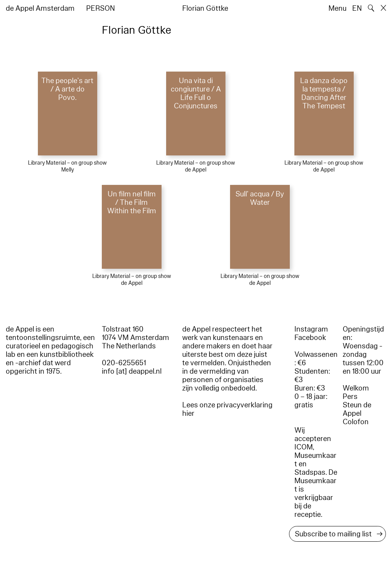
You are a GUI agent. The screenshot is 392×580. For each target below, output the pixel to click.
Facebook (310, 338)
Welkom (356, 388)
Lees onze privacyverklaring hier (227, 409)
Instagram (311, 329)
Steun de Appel (357, 409)
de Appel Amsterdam (40, 8)
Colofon (356, 422)
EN (357, 8)
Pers (350, 397)
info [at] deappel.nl (132, 371)
